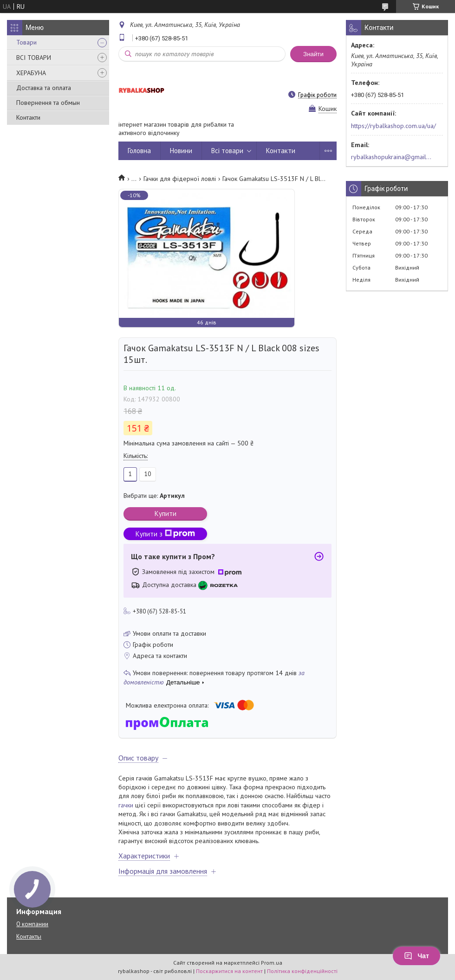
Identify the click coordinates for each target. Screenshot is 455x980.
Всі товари (227, 151)
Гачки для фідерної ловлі (180, 179)
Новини (181, 151)
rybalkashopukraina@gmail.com (392, 157)
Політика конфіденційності (302, 971)
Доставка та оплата (44, 88)
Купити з (165, 534)
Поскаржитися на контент (229, 971)
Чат (416, 956)
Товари (26, 42)
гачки (126, 805)
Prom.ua (272, 963)
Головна (139, 151)
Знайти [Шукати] (313, 54)
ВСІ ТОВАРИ (34, 58)
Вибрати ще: (154, 496)
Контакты (29, 937)
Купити (166, 513)
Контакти (28, 117)
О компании (32, 924)
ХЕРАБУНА (31, 73)
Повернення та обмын (48, 103)
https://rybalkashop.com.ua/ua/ (393, 126)
